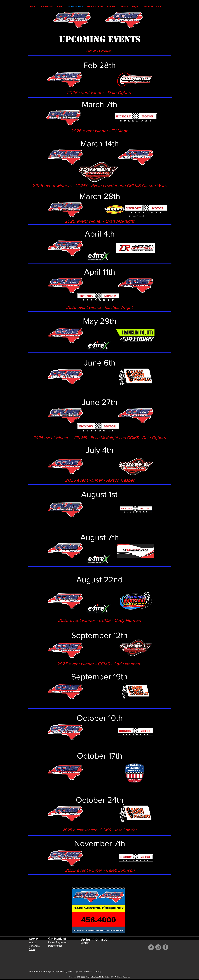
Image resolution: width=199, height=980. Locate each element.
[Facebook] (165, 947)
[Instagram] (158, 947)
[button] (95, 7)
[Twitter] (151, 947)
